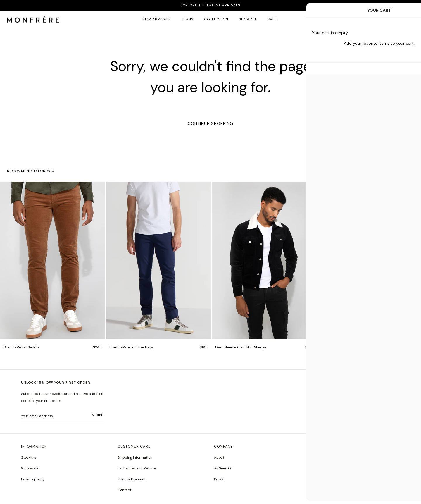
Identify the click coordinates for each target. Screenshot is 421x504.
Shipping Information (135, 457)
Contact (124, 490)
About (219, 457)
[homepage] (33, 20)
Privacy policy (33, 479)
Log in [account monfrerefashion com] (395, 19)
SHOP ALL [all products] (248, 19)
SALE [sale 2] (272, 19)
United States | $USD (328, 395)
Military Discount (132, 479)
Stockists (29, 457)
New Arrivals (157, 19)
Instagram (319, 457)
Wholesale (30, 468)
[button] (380, 20)
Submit (98, 415)
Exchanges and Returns (137, 468)
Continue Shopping (210, 123)
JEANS (187, 19)
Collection (216, 19)
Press (219, 479)
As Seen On (223, 468)
